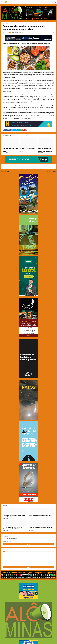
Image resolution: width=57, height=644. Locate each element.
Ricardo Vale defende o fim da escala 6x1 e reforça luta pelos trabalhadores (41, 528)
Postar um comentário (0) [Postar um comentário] (29, 167)
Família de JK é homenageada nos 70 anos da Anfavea (28, 149)
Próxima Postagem (51, 172)
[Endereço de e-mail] (28, 541)
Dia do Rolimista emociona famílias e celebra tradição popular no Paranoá (10, 150)
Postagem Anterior (6, 172)
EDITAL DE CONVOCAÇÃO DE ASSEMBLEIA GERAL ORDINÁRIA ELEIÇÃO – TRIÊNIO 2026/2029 (45, 150)
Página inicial (5, 24)
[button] (2, 2)
